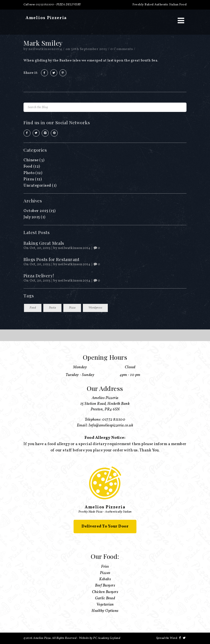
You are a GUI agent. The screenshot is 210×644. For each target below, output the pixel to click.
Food (28, 166)
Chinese (31, 160)
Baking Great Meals (44, 243)
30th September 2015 (89, 49)
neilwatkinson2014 (45, 49)
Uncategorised (37, 186)
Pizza (29, 179)
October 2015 (36, 211)
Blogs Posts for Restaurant (51, 259)
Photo (29, 173)
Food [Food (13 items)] (33, 308)
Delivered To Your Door (105, 526)
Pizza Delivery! (39, 275)
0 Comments (122, 49)
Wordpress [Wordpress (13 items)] (95, 308)
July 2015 (32, 217)
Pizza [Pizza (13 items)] (72, 308)
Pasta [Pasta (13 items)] (52, 308)
